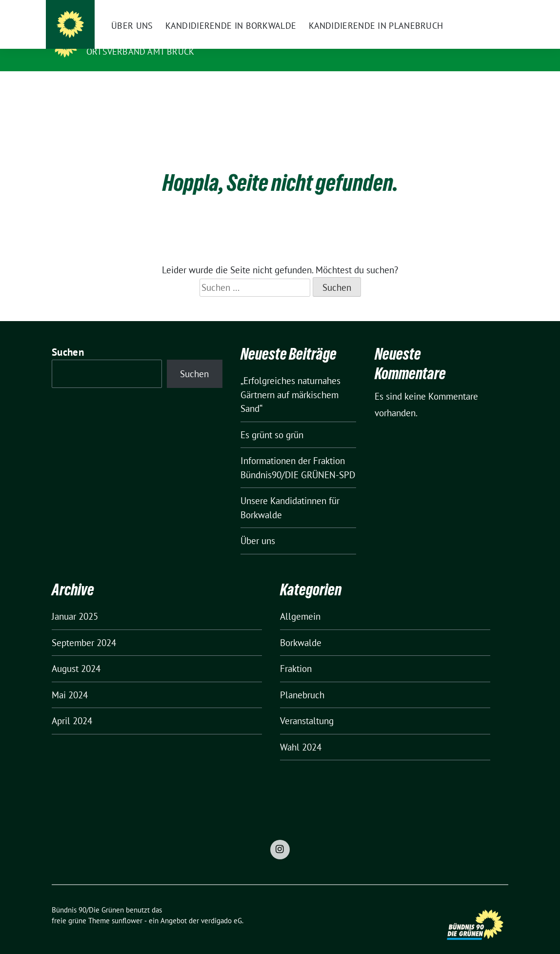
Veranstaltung (307, 706)
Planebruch (302, 680)
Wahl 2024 (301, 732)
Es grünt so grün (272, 420)
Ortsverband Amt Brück (140, 51)
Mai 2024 (70, 680)
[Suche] (477, 9)
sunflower (127, 905)
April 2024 (72, 706)
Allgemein (300, 601)
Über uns (258, 526)
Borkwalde (301, 628)
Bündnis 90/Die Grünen (146, 38)
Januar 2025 (75, 601)
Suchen (68, 337)
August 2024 (76, 653)
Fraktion (296, 653)
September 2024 (84, 628)
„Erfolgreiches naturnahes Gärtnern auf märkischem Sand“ (290, 379)
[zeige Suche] (491, 9)
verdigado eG (221, 905)
